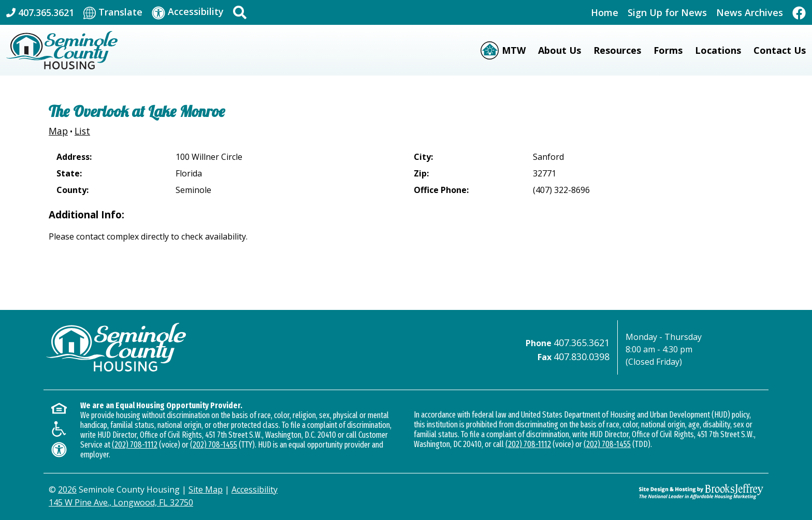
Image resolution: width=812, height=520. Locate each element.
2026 (67, 489)
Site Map (206, 489)
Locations (718, 50)
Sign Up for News (667, 12)
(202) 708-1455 (214, 445)
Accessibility (255, 489)
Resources (617, 50)
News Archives (750, 12)
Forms (668, 50)
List (82, 131)
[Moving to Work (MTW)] (503, 50)
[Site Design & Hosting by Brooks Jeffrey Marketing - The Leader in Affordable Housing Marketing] (701, 492)
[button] (240, 12)
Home (605, 12)
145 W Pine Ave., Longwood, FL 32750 (121, 502)
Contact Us (780, 50)
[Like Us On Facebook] (799, 12)
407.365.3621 (582, 343)
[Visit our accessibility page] (188, 12)
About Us (560, 50)
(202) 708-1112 (135, 445)
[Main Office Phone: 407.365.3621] (40, 12)
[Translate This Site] (113, 12)
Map (58, 131)
